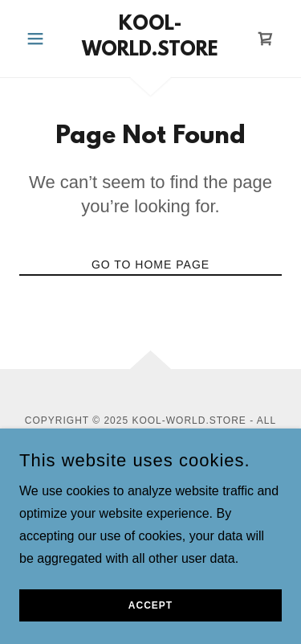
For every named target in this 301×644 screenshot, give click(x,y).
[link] (150, 39)
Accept (150, 628)
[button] (39, 39)
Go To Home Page (150, 265)
